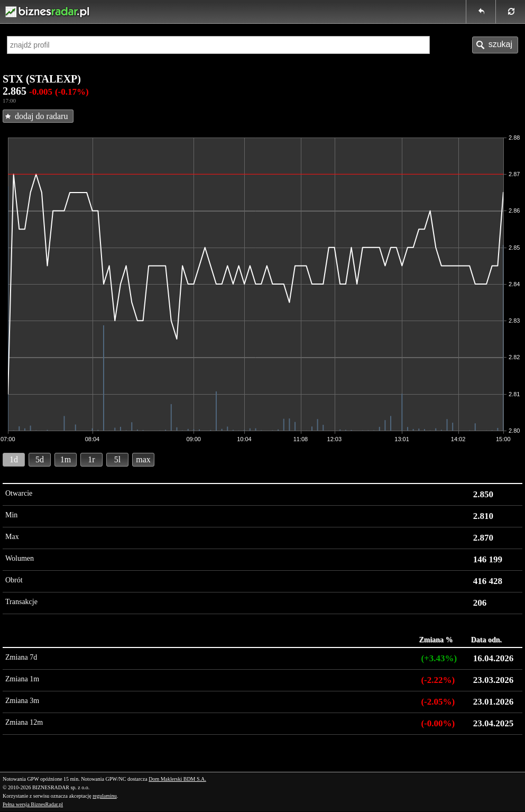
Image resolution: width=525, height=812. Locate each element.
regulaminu (105, 796)
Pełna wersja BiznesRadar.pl (33, 804)
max (143, 459)
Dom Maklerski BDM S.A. (177, 779)
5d (40, 459)
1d (14, 459)
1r (91, 459)
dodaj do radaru (41, 116)
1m (66, 459)
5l (117, 459)
